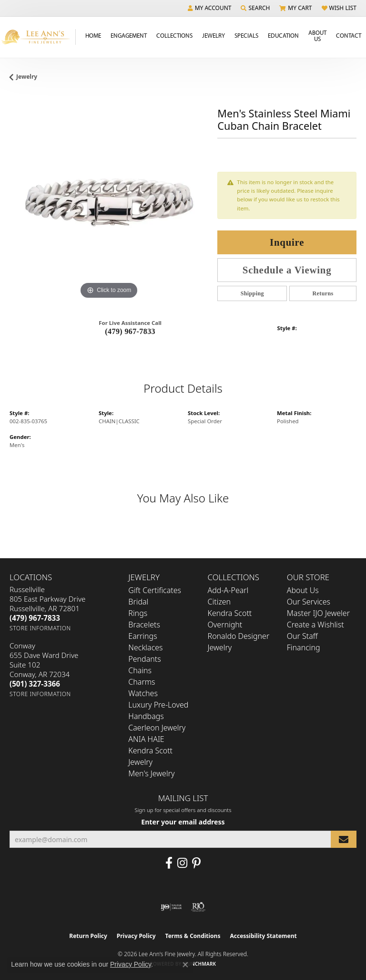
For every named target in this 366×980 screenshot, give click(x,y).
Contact (349, 35)
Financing (304, 647)
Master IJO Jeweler (318, 613)
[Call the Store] (35, 618)
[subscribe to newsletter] (344, 839)
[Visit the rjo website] (198, 907)
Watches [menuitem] (143, 693)
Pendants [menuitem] (144, 659)
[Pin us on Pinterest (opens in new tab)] (196, 863)
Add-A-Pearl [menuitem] (228, 590)
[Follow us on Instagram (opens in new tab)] (182, 863)
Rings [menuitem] (138, 613)
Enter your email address (183, 822)
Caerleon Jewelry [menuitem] (157, 728)
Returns (323, 293)
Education (283, 35)
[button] (210, 8)
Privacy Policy (136, 936)
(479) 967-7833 (130, 331)
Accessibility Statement (263, 936)
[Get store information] (40, 628)
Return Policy (88, 936)
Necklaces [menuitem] (145, 647)
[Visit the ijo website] (171, 907)
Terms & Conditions (193, 936)
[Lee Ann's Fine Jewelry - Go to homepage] (38, 37)
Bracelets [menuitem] (144, 625)
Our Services (309, 602)
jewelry (27, 77)
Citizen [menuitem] (219, 602)
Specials (246, 35)
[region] (109, 202)
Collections (174, 35)
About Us (317, 36)
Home (93, 35)
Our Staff (302, 636)
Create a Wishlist (315, 625)
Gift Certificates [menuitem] (155, 590)
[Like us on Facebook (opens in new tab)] (169, 863)
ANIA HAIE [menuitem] (146, 739)
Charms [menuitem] (142, 682)
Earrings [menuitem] (142, 636)
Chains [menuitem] (140, 670)
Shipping (252, 293)
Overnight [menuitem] (225, 625)
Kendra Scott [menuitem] (230, 613)
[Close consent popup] (185, 965)
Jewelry (213, 35)
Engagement (129, 35)
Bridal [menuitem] (138, 602)
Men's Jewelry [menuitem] (151, 773)
